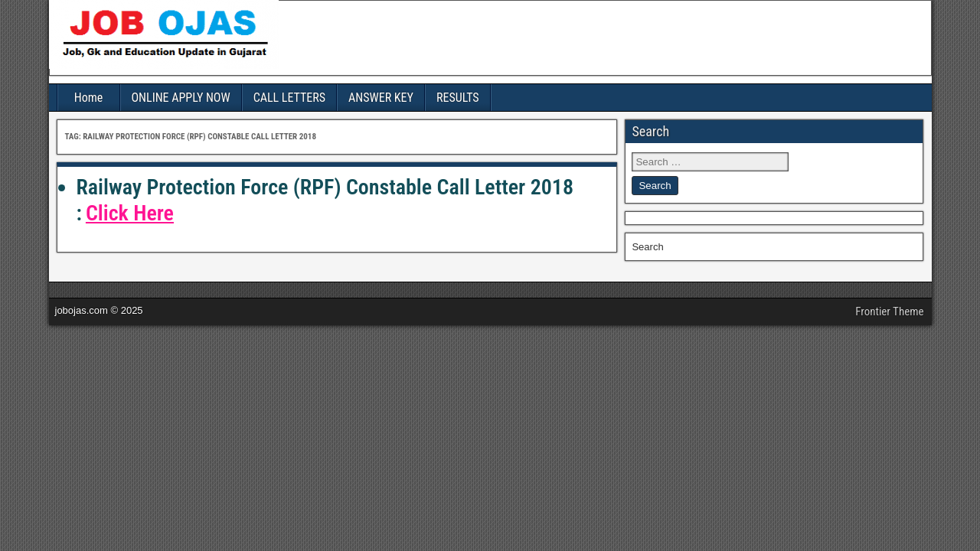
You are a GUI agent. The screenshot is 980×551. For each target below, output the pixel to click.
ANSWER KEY (381, 98)
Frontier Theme (889, 311)
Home (89, 98)
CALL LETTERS (289, 98)
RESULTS (458, 98)
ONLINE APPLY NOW (181, 98)
